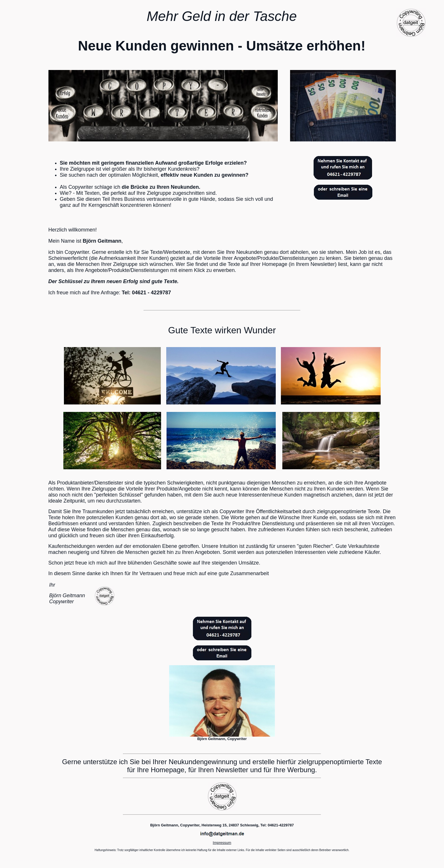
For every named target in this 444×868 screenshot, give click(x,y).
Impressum (222, 843)
